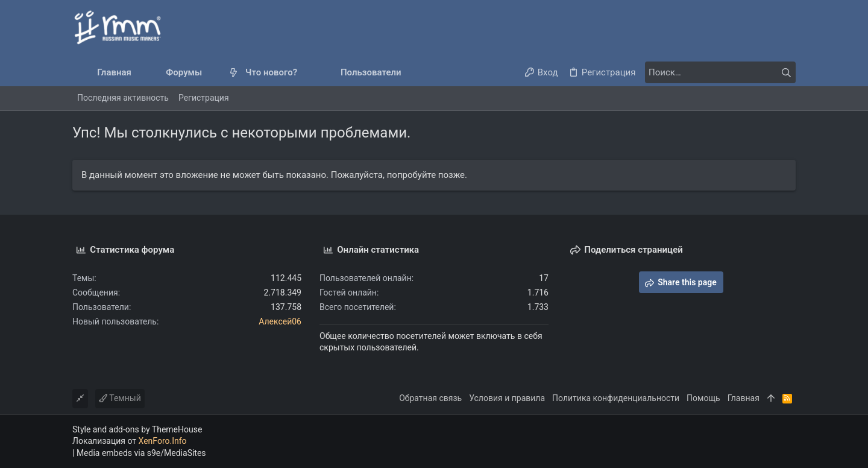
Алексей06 (280, 321)
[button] (212, 73)
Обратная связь (430, 398)
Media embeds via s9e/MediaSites (141, 453)
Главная (744, 398)
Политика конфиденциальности (616, 398)
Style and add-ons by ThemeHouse (137, 429)
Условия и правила (507, 398)
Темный (120, 398)
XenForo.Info (163, 441)
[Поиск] (720, 72)
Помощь (703, 398)
